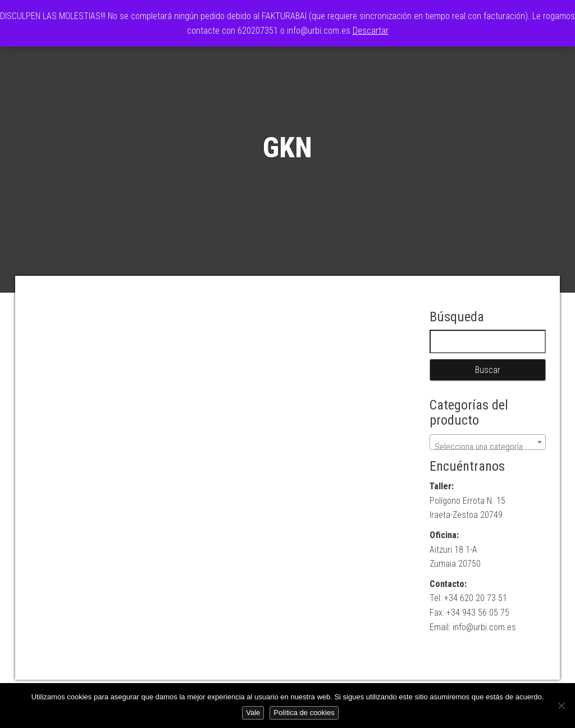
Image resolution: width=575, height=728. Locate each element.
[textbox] (488, 447)
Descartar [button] (371, 31)
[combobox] (488, 442)
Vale (253, 713)
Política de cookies (304, 713)
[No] (561, 706)
